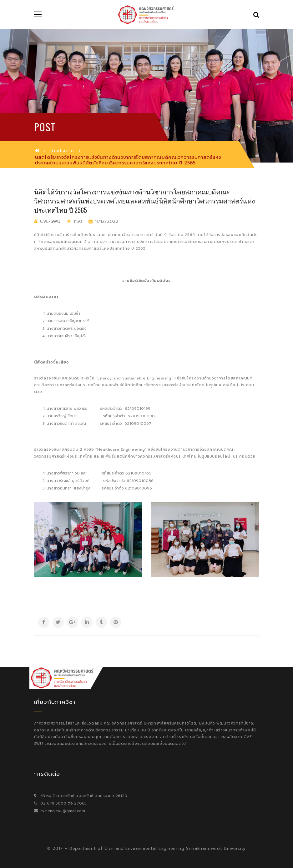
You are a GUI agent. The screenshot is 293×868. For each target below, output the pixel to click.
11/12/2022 (106, 221)
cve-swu (50, 221)
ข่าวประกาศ (62, 151)
